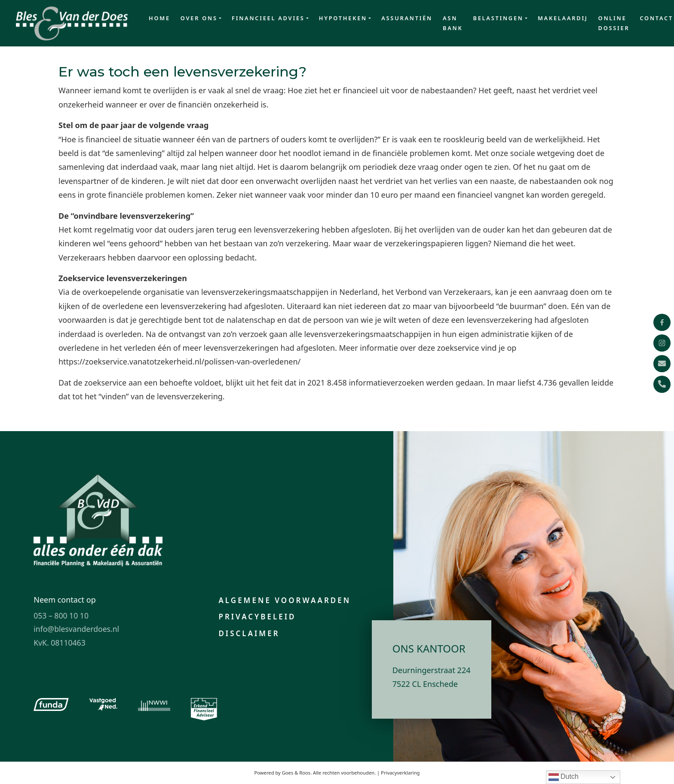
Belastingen (498, 18)
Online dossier (614, 23)
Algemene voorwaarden (285, 600)
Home (159, 18)
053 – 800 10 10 (61, 616)
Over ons (199, 18)
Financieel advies (268, 18)
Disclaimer (249, 633)
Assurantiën (407, 18)
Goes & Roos (296, 773)
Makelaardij (563, 18)
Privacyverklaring (400, 773)
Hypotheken (343, 18)
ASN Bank (453, 23)
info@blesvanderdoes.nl (76, 629)
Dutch (564, 777)
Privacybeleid (257, 617)
